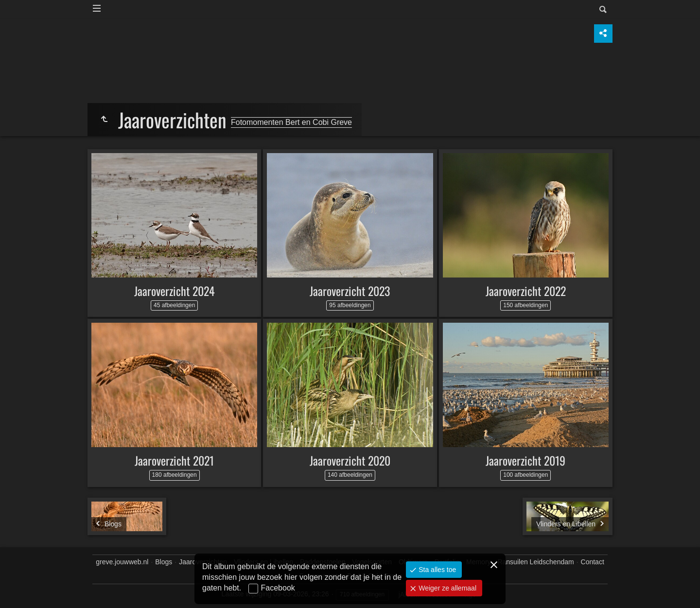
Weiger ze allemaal (446, 588)
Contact (593, 562)
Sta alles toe (436, 570)
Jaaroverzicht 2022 (526, 291)
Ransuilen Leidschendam (535, 562)
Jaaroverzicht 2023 (350, 291)
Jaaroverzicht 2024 (175, 291)
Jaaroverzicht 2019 (525, 460)
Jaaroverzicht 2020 (350, 460)
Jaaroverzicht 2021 (174, 460)
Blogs (164, 562)
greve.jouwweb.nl (122, 562)
